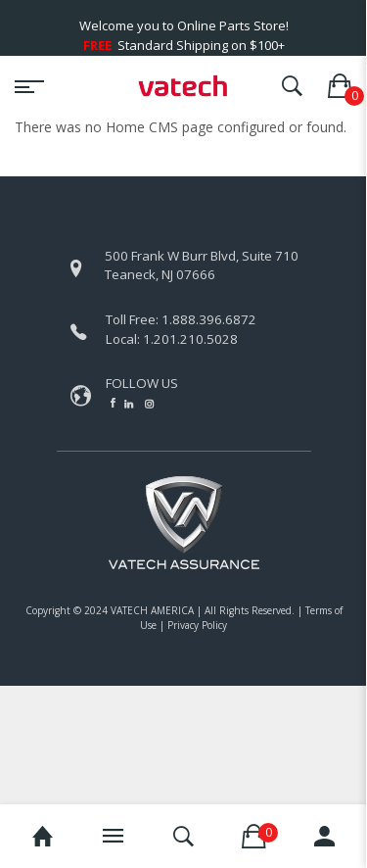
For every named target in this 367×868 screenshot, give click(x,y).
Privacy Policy (197, 625)
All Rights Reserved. (250, 610)
